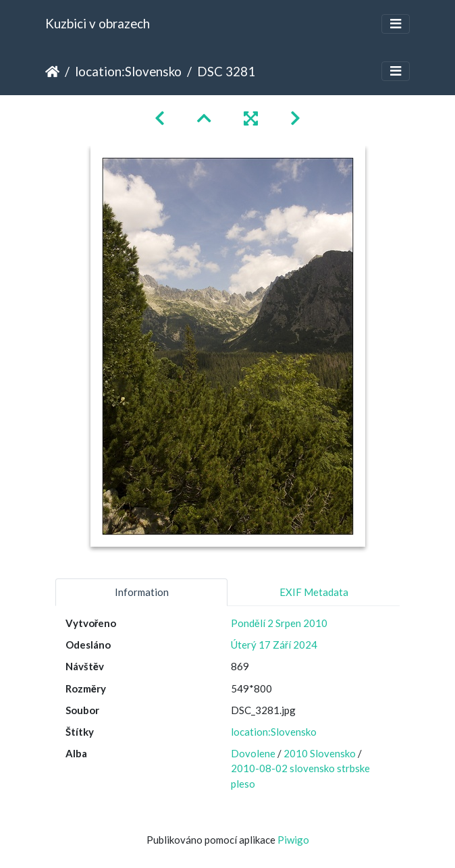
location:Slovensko (128, 71)
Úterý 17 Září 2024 (274, 645)
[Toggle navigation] (396, 24)
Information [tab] (142, 592)
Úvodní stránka (52, 72)
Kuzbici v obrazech (98, 23)
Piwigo (293, 840)
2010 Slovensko (320, 753)
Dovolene (253, 753)
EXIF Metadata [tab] (314, 592)
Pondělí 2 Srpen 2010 (279, 623)
